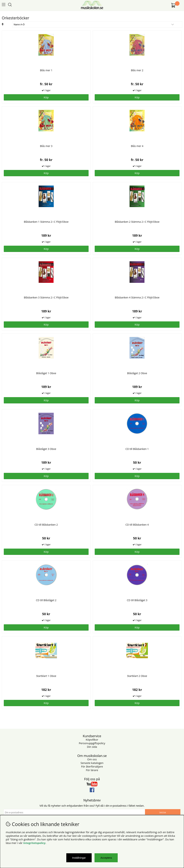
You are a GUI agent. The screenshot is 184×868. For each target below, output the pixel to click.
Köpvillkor (92, 740)
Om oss (92, 759)
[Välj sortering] (97, 24)
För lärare (92, 770)
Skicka (163, 812)
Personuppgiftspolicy (92, 743)
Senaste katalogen (92, 763)
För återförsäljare (92, 766)
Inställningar (79, 858)
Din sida (92, 747)
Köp (46, 97)
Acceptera (106, 858)
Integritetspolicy (34, 843)
